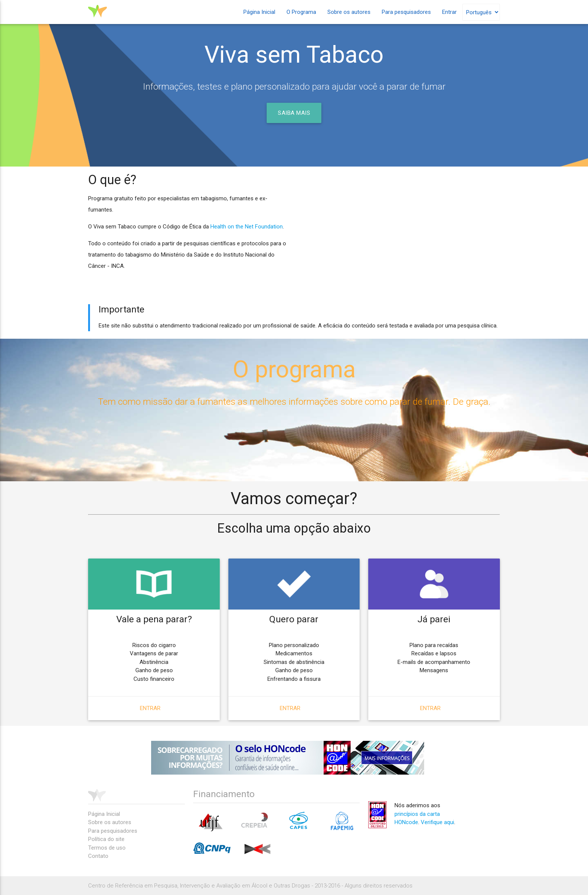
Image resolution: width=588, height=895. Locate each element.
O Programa (301, 12)
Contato (98, 856)
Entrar (449, 12)
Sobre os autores (349, 12)
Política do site (106, 839)
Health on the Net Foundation (247, 227)
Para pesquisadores (406, 12)
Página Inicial (259, 12)
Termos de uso (107, 848)
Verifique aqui (437, 822)
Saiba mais (294, 113)
